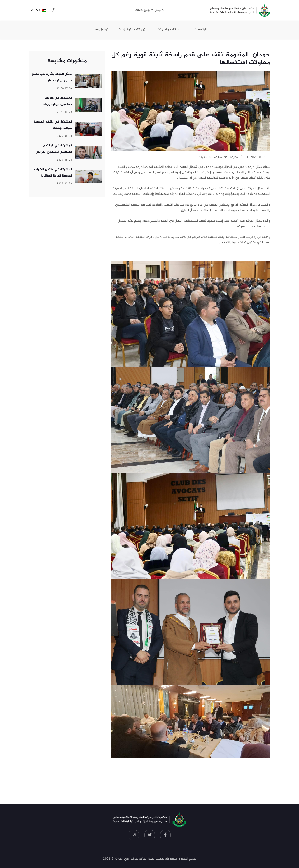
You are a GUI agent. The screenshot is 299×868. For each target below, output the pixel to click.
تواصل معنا (100, 30)
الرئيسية (200, 30)
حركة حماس (171, 30)
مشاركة (236, 157)
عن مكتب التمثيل (135, 30)
